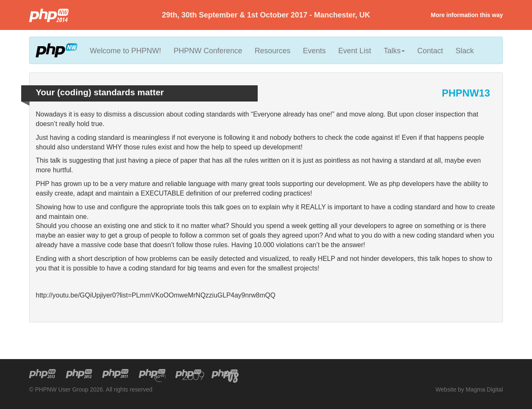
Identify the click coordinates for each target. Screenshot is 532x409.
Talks (394, 51)
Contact (430, 51)
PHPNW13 (466, 93)
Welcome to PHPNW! (126, 51)
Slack (465, 51)
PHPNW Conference (208, 51)
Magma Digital (484, 389)
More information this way (467, 15)
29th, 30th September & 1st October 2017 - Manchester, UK (266, 15)
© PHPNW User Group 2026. (67, 389)
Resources (273, 51)
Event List (355, 51)
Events (314, 51)
